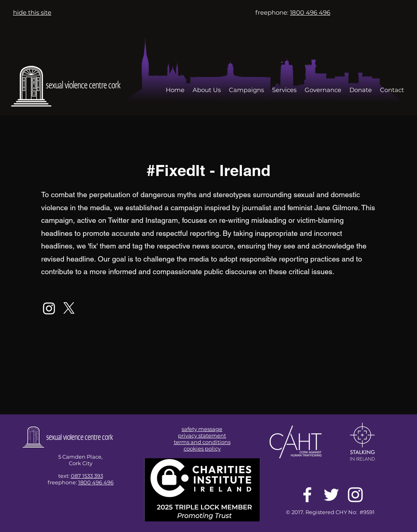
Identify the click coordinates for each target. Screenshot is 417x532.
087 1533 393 (87, 476)
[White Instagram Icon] (355, 495)
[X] (69, 308)
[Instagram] (49, 308)
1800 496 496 (96, 482)
